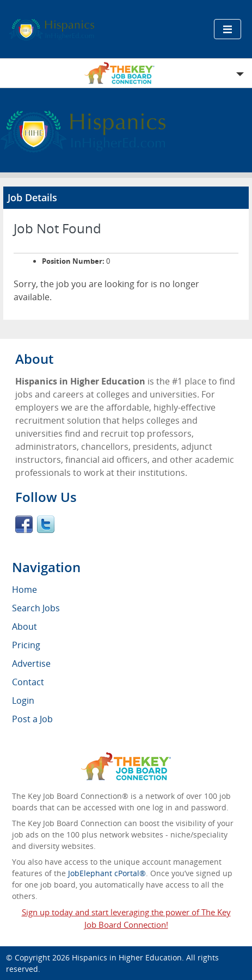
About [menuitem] (24, 627)
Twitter (46, 524)
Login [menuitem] (23, 700)
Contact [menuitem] (28, 682)
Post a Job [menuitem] (32, 719)
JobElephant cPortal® (107, 873)
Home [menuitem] (24, 590)
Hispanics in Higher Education (127, 957)
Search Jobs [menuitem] (36, 608)
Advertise (31, 663)
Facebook (24, 524)
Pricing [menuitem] (26, 645)
